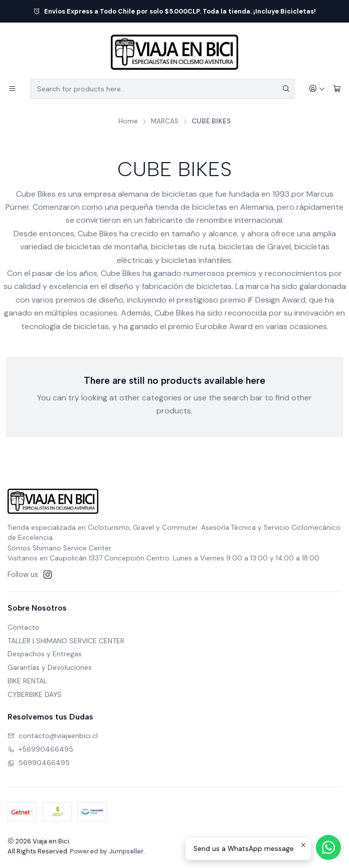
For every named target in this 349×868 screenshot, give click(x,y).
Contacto (24, 627)
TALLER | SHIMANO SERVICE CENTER (66, 641)
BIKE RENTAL (27, 681)
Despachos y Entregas (45, 654)
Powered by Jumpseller (107, 851)
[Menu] (12, 89)
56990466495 (39, 763)
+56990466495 (40, 749)
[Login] (317, 89)
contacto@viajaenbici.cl (53, 736)
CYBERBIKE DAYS (35, 694)
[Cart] (337, 89)
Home (128, 121)
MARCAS (165, 121)
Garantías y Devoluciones (50, 667)
